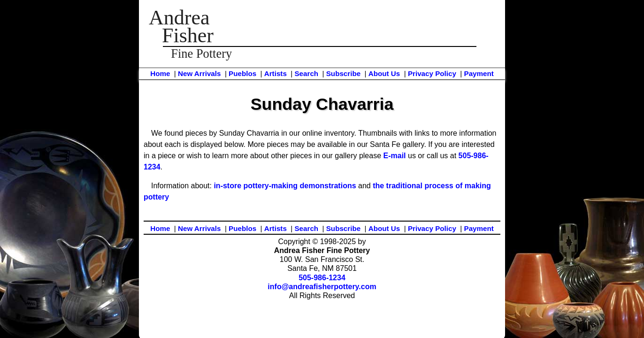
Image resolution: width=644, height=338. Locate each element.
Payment (479, 73)
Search (306, 73)
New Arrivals (199, 73)
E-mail (395, 156)
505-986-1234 (322, 278)
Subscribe (343, 73)
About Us (384, 73)
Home (160, 73)
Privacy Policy (432, 73)
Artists (276, 73)
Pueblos (242, 73)
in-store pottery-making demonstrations (285, 186)
